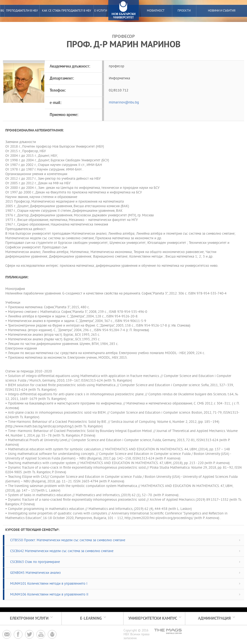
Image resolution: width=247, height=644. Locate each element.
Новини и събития (222, 11)
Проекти (184, 11)
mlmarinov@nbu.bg (124, 103)
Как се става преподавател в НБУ (67, 11)
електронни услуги (29, 619)
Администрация (214, 619)
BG (2, 11)
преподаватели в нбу (22, 11)
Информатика (119, 79)
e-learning (91, 619)
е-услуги (101, 11)
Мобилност (156, 11)
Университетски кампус (153, 619)
